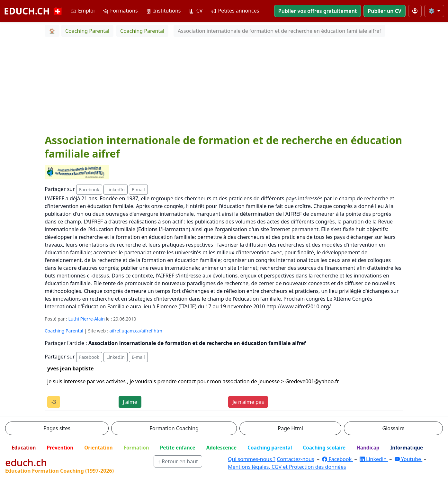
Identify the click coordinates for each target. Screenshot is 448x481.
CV (196, 11)
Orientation (98, 448)
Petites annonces (235, 11)
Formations (121, 11)
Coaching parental (270, 448)
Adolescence (222, 448)
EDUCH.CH (34, 11)
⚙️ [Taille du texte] (432, 11)
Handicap (368, 448)
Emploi (83, 11)
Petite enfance (178, 448)
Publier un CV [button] (384, 11)
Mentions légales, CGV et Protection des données (287, 467)
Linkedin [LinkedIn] (374, 459)
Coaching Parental (64, 331)
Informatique (407, 448)
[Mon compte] (415, 11)
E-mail (138, 190)
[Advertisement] (224, 85)
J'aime (130, 402)
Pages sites (57, 428)
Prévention (60, 448)
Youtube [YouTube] (409, 459)
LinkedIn (116, 190)
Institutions (164, 11)
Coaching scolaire (324, 448)
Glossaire (394, 428)
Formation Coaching (174, 428)
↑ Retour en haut (178, 461)
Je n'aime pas (248, 402)
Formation (136, 448)
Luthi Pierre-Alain (87, 319)
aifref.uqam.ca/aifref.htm (136, 331)
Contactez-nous (296, 459)
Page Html (290, 428)
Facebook (89, 190)
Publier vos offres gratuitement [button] (318, 11)
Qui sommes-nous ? (252, 459)
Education (24, 448)
